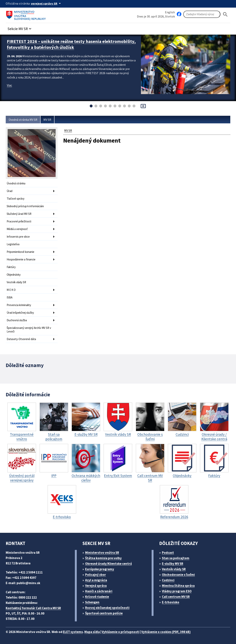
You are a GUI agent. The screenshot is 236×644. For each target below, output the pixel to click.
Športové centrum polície (104, 613)
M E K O (11, 290)
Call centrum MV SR (176, 597)
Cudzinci (168, 580)
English (170, 12)
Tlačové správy (16, 199)
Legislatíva (13, 244)
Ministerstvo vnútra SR (102, 553)
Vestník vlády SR (16, 282)
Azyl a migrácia (96, 580)
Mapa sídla (92, 632)
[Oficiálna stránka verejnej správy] (46, 3)
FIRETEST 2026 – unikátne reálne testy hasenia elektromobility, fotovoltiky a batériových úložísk (71, 44)
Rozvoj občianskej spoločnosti (107, 608)
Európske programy (100, 569)
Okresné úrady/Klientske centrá (108, 564)
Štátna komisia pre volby (103, 558)
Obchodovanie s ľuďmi (178, 575)
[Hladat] (225, 14)
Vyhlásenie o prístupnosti (121, 632)
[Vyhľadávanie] (202, 14)
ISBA (10, 297)
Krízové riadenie (97, 597)
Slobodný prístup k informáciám (25, 206)
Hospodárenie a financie (21, 259)
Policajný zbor (96, 575)
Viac (9, 85)
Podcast (168, 553)
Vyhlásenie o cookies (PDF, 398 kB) (166, 632)
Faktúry (11, 267)
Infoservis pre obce (18, 237)
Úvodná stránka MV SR (23, 120)
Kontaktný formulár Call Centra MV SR (33, 608)
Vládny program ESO (177, 591)
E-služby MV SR (173, 564)
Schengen (92, 602)
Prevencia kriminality (19, 305)
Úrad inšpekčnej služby (20, 313)
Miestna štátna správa (178, 586)
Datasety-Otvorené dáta (21, 339)
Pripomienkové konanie (20, 252)
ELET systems (73, 632)
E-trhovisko (171, 602)
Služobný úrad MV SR (19, 214)
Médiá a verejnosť (17, 229)
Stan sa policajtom (176, 558)
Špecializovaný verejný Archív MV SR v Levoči (29, 330)
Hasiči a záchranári (99, 591)
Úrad (10, 191)
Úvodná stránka (16, 183)
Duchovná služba (17, 320)
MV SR (47, 120)
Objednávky (14, 275)
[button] (20, 28)
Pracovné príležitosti (19, 221)
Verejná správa (96, 586)
